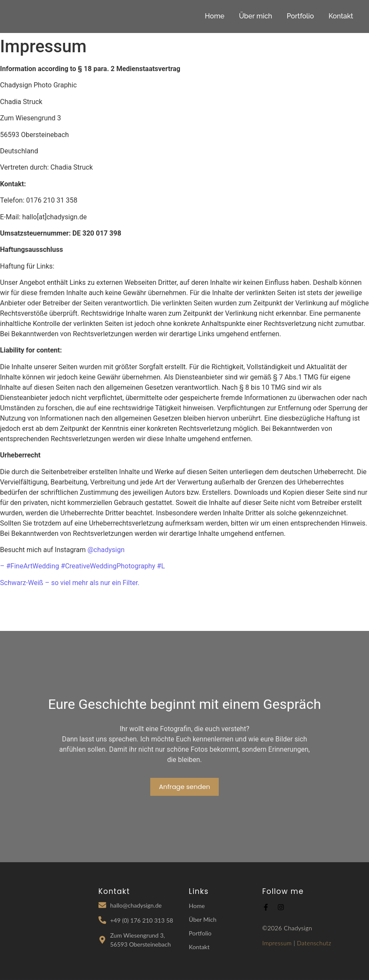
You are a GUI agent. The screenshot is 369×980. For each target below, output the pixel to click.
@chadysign (106, 550)
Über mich (256, 16)
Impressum (277, 943)
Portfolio (301, 16)
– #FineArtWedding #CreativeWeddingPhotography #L (83, 566)
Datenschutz (314, 943)
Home (215, 16)
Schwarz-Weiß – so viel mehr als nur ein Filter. (71, 583)
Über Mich (203, 919)
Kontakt (341, 16)
